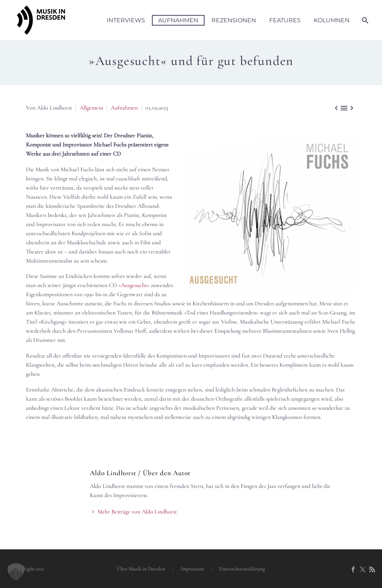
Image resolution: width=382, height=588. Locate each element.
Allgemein (91, 108)
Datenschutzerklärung (242, 569)
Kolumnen (332, 20)
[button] (16, 572)
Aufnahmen (178, 20)
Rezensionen (234, 20)
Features (285, 20)
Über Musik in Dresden (141, 569)
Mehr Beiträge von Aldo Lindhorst (137, 512)
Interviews (126, 20)
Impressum (192, 569)
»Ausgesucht (133, 285)
